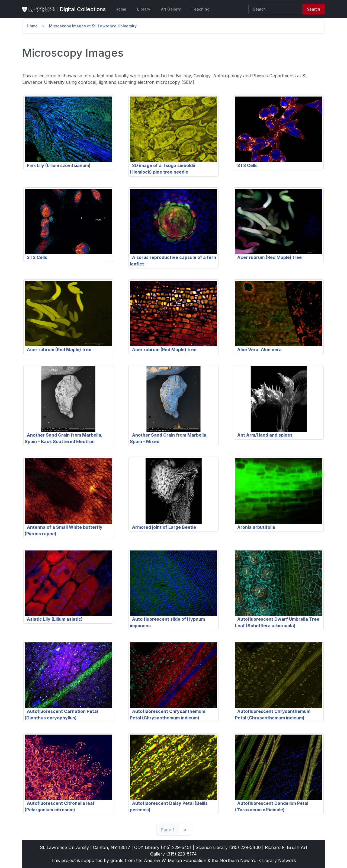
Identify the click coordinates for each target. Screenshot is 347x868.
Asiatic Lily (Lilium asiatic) (55, 619)
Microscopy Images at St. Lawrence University (93, 26)
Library (144, 9)
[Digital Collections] (83, 9)
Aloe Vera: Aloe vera (259, 350)
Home (121, 9)
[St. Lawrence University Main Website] (41, 9)
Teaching (201, 9)
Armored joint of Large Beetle (164, 527)
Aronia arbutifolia (256, 527)
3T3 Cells (247, 165)
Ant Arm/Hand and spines (265, 435)
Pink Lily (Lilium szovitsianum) (59, 165)
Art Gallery (171, 9)
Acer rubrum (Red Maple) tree (269, 257)
